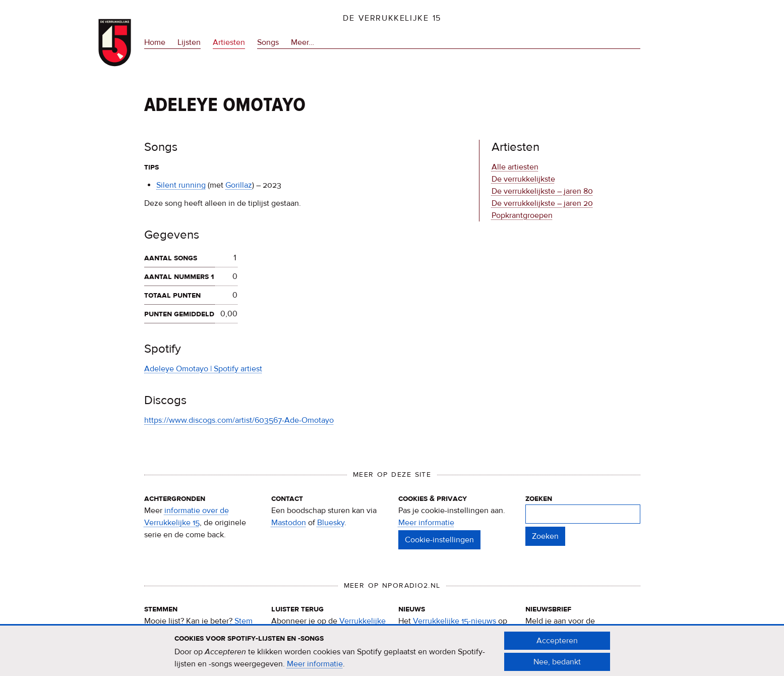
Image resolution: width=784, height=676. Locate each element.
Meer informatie (426, 523)
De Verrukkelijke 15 (392, 18)
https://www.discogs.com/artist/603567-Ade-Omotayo (239, 420)
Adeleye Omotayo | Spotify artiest (203, 369)
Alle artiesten (515, 167)
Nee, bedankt (557, 666)
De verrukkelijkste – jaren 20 (542, 203)
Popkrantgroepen (522, 215)
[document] (392, 655)
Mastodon (289, 523)
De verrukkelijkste (523, 179)
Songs (268, 42)
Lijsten (189, 42)
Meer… (303, 42)
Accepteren (557, 645)
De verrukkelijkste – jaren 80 (542, 191)
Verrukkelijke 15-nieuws (455, 621)
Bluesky (331, 523)
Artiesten (229, 42)
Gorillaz (239, 185)
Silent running (181, 185)
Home (155, 42)
